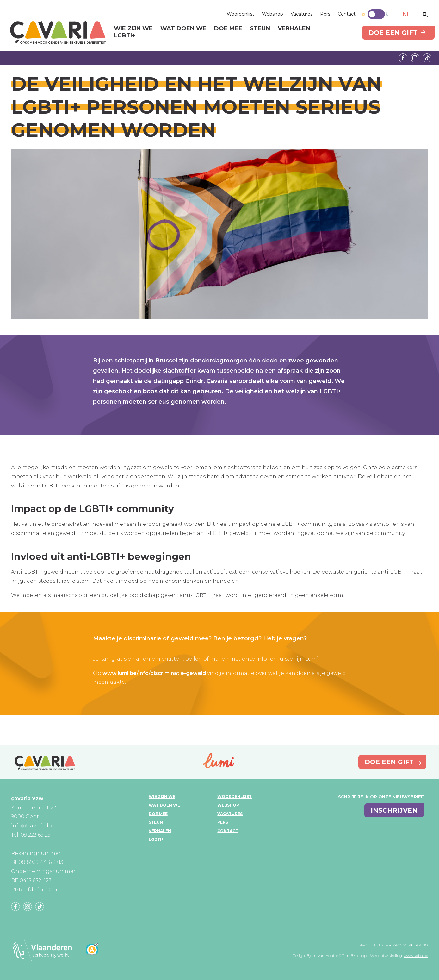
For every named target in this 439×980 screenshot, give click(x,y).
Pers (325, 14)
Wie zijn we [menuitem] (133, 29)
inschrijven (394, 810)
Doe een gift (393, 33)
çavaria (58, 32)
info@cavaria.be (32, 826)
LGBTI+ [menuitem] (125, 36)
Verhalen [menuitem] (294, 29)
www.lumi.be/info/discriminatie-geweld (154, 673)
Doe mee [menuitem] (228, 29)
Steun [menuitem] (260, 29)
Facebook (403, 58)
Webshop (272, 14)
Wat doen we (164, 805)
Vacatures (302, 14)
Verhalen (160, 831)
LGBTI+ (156, 839)
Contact (347, 14)
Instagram (415, 58)
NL (407, 14)
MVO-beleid (371, 945)
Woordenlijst (241, 14)
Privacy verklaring (407, 945)
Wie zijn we (162, 797)
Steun (156, 822)
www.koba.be (416, 955)
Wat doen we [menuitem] (183, 29)
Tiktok (427, 58)
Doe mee (158, 814)
